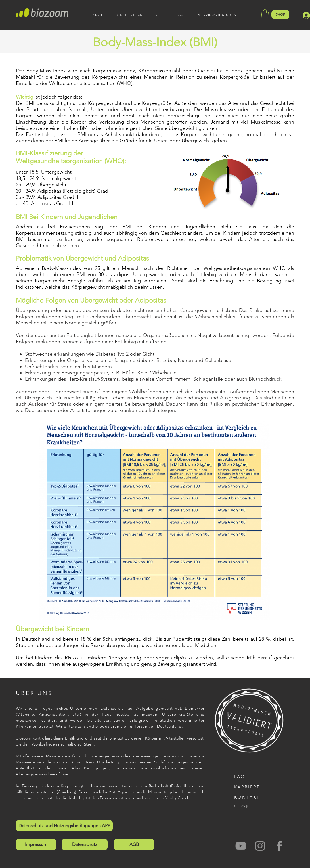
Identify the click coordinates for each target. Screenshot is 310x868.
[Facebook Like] (272, 847)
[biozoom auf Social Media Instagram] (260, 846)
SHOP (242, 807)
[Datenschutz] (85, 844)
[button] (265, 14)
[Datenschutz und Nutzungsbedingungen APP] (64, 826)
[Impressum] (36, 844)
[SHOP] (280, 14)
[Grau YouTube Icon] (241, 846)
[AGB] (134, 844)
